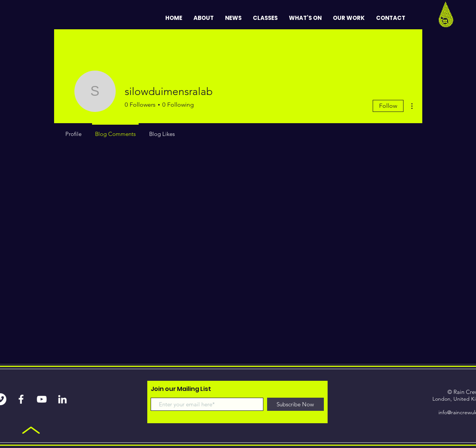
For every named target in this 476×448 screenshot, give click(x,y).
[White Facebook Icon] (21, 399)
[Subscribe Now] (295, 404)
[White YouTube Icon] (42, 399)
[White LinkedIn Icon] (62, 399)
